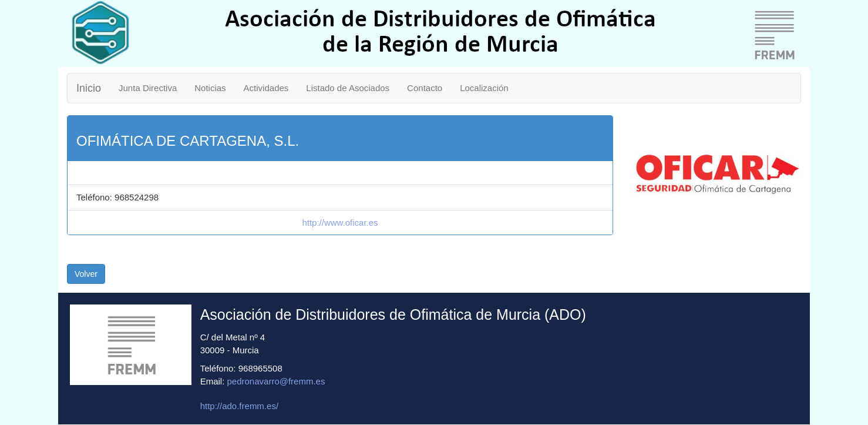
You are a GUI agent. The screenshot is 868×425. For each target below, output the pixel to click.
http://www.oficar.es (340, 222)
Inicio (89, 88)
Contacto (425, 88)
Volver (86, 274)
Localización (484, 88)
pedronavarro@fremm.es (276, 381)
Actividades (266, 88)
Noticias (210, 88)
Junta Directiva (148, 88)
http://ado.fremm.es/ (239, 406)
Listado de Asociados (348, 88)
